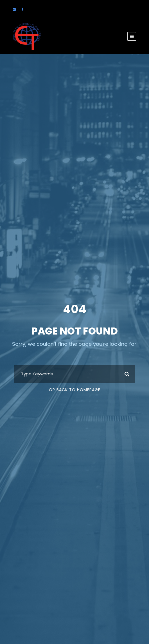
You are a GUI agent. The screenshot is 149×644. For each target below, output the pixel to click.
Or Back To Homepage (75, 390)
